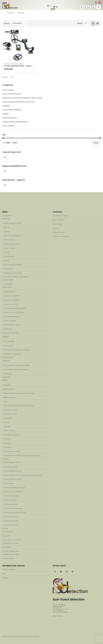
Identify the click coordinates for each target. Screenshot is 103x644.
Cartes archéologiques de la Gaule (17, 350)
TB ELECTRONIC (9, 257)
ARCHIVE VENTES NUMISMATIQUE (15, 122)
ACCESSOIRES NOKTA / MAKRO (15, 308)
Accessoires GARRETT (12, 296)
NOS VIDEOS (7, 547)
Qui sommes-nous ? (60, 216)
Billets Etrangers (10, 397)
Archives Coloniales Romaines (15, 513)
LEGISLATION (8, 269)
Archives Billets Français (12, 471)
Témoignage (58, 224)
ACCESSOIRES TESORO (12, 317)
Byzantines (8, 447)
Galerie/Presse (58, 232)
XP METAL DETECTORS (11, 244)
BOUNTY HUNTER (10, 248)
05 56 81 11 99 (57, 608)
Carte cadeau (8, 90)
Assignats (7, 385)
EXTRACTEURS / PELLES (12, 325)
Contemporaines (10, 414)
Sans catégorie (8, 126)
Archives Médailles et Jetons (14, 488)
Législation (6, 536)
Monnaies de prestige (12, 451)
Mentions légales (9, 569)
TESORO (7, 252)
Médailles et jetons (11, 410)
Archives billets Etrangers (13, 479)
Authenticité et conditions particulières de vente (22, 456)
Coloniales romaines (11, 435)
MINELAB (7, 227)
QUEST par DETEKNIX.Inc (12, 236)
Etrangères (8, 418)
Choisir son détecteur (11, 333)
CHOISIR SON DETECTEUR (13, 273)
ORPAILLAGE (8, 329)
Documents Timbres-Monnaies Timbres (19, 406)
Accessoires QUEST (11, 304)
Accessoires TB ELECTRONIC (14, 312)
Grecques (7, 443)
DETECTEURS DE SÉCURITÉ (13, 265)
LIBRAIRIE (6, 114)
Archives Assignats (11, 467)
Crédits (5, 578)
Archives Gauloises (11, 517)
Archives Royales (10, 500)
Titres (6, 402)
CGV (4, 574)
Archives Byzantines (11, 525)
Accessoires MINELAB (11, 300)
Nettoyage (8, 374)
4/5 (5, 157)
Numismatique (9, 341)
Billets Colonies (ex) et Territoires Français (19, 393)
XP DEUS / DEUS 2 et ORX (12, 223)
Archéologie (8, 346)
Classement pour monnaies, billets (17, 365)
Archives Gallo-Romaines (13, 508)
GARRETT (21, 64)
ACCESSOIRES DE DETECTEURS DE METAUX (18, 102)
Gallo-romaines (10, 431)
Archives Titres (9, 483)
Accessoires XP (9, 292)
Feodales (7, 426)
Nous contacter (59, 220)
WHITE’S (6, 261)
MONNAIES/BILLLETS (10, 118)
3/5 (5, 185)
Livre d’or (56, 228)
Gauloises (7, 439)
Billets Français (9, 389)
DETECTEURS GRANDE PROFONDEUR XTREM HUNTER (22, 98)
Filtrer (96, 143)
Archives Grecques (11, 521)
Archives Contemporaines (13, 492)
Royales (7, 422)
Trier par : (7, 23)
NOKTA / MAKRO (10, 240)
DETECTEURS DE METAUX (11, 64)
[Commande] (19, 23)
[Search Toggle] (96, 3)
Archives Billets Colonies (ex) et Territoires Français (23, 475)
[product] (19, 45)
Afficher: (80, 23)
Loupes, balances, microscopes (16, 369)
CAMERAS (6, 106)
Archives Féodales (11, 504)
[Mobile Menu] (99, 7)
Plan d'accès (58, 616)
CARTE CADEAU (8, 558)
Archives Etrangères (11, 496)
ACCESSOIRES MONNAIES (12, 110)
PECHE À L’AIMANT (10, 321)
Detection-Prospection (12, 354)
